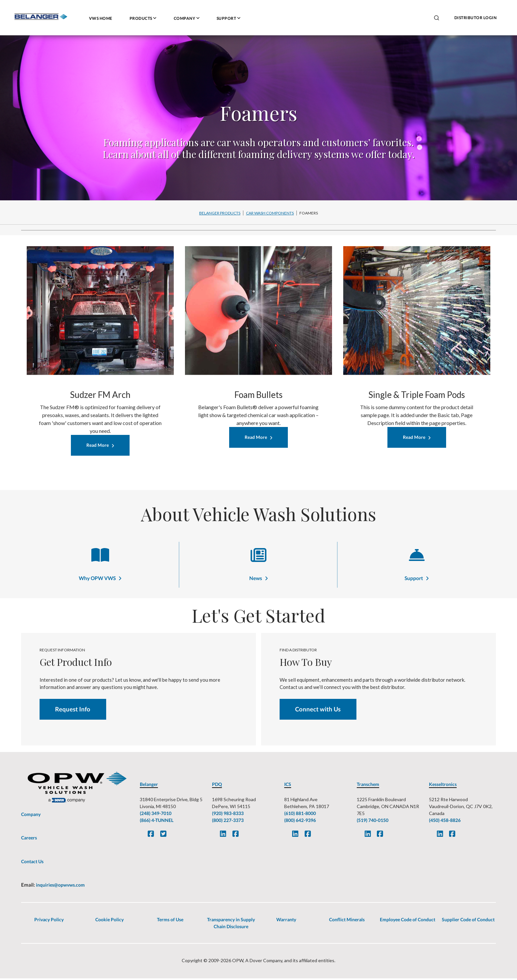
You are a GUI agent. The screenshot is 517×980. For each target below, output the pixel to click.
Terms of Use (170, 921)
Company (187, 18)
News (255, 579)
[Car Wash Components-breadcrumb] (270, 212)
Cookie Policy (109, 921)
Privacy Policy (49, 921)
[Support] (417, 560)
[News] (258, 560)
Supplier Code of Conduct (468, 921)
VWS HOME (101, 18)
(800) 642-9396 (300, 822)
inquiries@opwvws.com (60, 887)
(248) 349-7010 (156, 815)
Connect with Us (319, 711)
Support (228, 18)
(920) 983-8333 (228, 815)
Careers (29, 840)
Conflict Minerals (347, 921)
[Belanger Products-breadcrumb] (220, 212)
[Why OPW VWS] (100, 560)
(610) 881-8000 (300, 815)
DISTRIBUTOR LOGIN (475, 18)
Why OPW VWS (97, 579)
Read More (98, 446)
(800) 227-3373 (228, 822)
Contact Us (32, 863)
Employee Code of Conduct (408, 921)
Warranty (286, 921)
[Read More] (100, 446)
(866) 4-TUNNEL (157, 822)
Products (143, 18)
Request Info (74, 711)
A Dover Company (264, 962)
